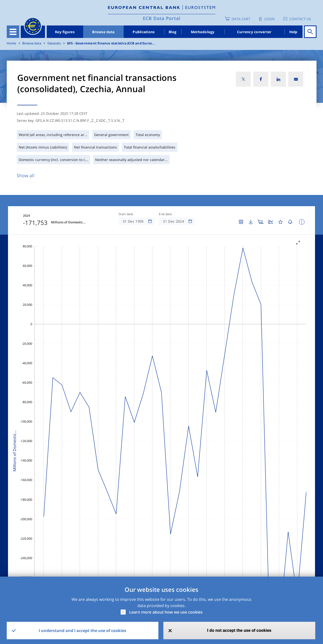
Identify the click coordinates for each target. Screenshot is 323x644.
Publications (144, 32)
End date (165, 214)
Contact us (300, 19)
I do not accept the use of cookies (239, 630)
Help (293, 32)
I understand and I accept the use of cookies (82, 631)
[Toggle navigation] (13, 32)
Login (269, 19)
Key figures (65, 32)
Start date (126, 214)
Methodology (203, 32)
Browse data (103, 32)
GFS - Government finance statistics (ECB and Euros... (111, 43)
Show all (26, 175)
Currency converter (254, 32)
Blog (172, 32)
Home (11, 43)
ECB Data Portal (162, 18)
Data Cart (241, 19)
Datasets (54, 43)
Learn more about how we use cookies (166, 612)
